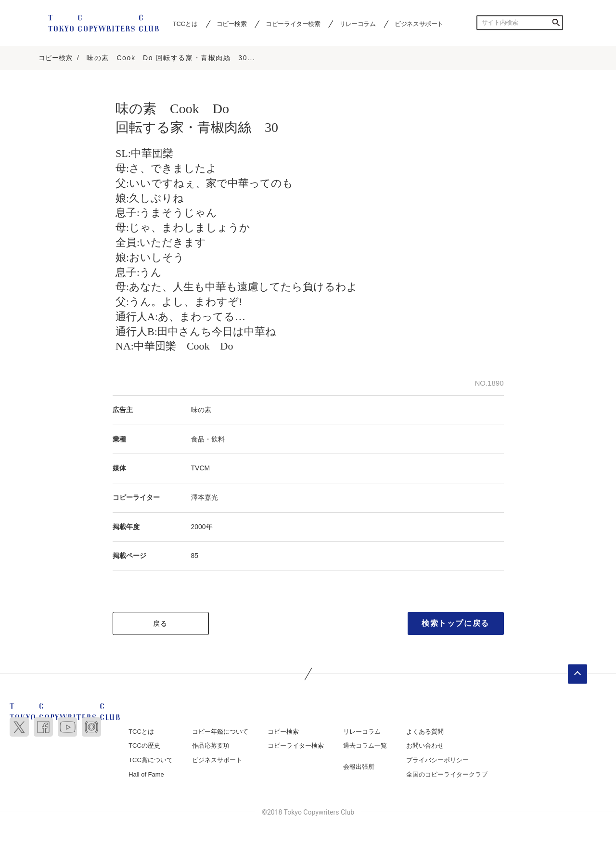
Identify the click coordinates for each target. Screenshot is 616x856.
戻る (160, 623)
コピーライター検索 (293, 24)
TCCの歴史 (144, 746)
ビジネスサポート (419, 24)
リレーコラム (358, 24)
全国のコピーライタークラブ (447, 774)
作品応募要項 (211, 746)
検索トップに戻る (456, 623)
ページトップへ (577, 674)
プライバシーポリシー (437, 760)
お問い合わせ (425, 746)
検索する (556, 23)
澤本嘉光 (205, 497)
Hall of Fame (146, 774)
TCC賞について (151, 760)
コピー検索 (232, 24)
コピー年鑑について (220, 732)
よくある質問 (425, 732)
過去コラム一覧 (365, 746)
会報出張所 (359, 767)
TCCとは (185, 24)
